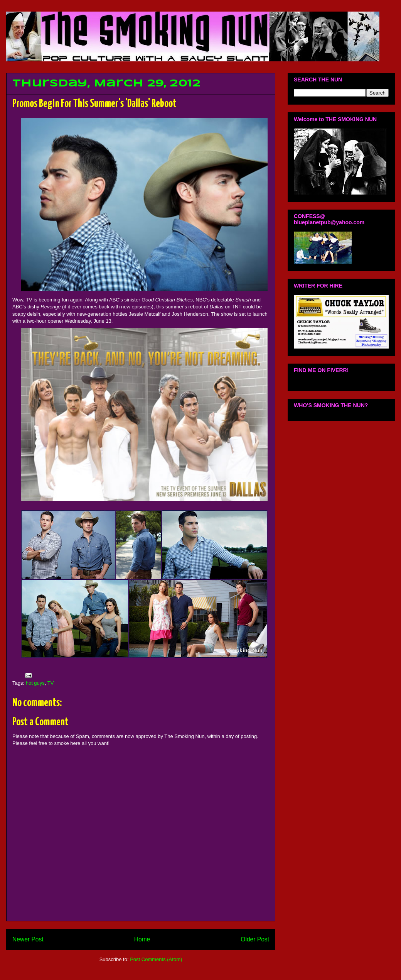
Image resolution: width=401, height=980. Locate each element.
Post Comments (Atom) (156, 959)
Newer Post (28, 939)
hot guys (35, 683)
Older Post (255, 939)
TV (51, 683)
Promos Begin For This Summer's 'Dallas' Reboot (94, 104)
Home (142, 939)
